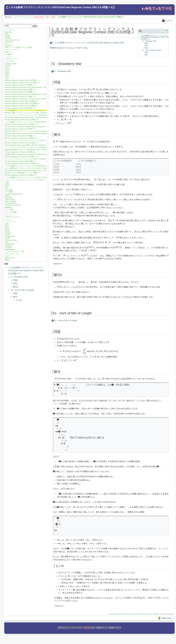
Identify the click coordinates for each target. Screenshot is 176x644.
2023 (53, 17)
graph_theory (10, 199)
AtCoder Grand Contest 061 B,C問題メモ (20, 90)
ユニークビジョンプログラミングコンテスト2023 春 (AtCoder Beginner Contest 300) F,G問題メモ (42, 115)
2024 (7, 182)
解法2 (16, 287)
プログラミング (11, 59)
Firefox (8, 235)
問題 (15, 280)
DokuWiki (8, 32)
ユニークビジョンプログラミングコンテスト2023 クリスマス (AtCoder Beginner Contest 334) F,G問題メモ (45, 180)
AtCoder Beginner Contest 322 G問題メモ (21, 161)
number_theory (11, 203)
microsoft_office (11, 240)
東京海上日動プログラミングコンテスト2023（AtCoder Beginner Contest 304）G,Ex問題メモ (41, 131)
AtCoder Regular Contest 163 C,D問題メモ (21, 138)
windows (8, 248)
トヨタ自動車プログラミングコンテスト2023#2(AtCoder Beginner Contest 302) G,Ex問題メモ (41, 122)
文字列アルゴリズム (13, 217)
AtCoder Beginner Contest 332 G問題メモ (21, 175)
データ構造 (9, 192)
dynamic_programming (14, 194)
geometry (9, 198)
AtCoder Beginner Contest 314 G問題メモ (21, 152)
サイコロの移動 (11, 212)
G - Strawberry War (19, 277)
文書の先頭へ (167, 618)
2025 (7, 184)
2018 (7, 69)
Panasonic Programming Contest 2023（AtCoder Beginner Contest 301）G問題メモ (37, 117)
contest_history (39, 17)
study (7, 256)
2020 (7, 73)
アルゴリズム (27, 17)
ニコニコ (8, 57)
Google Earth (10, 236)
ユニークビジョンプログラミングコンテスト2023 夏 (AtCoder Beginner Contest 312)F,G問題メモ (42, 147)
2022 (7, 76)
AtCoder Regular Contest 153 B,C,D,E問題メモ (23, 83)
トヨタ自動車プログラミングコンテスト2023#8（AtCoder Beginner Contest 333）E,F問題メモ (41, 177)
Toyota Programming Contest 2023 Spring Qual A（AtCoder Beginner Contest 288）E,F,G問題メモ (42, 87)
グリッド (8, 214)
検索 (35, 26)
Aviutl (7, 229)
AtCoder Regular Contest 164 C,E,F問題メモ (22, 143)
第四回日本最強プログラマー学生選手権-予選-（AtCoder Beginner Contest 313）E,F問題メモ (40, 150)
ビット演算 (9, 210)
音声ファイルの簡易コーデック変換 (18, 47)
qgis (7, 242)
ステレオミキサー (12, 50)
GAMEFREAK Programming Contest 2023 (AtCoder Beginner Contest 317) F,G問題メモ (38, 154)
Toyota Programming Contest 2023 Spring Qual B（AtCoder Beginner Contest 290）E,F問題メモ (41, 94)
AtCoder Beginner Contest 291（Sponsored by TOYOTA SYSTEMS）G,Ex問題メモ (36, 99)
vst (6, 44)
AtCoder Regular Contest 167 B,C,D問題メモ (22, 164)
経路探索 (8, 207)
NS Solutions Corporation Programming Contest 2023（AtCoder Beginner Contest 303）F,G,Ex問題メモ (44, 127)
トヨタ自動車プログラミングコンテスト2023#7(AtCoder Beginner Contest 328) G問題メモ (39, 166)
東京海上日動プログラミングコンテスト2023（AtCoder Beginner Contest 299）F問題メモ (39, 113)
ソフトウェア (10, 221)
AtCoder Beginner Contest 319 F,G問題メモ (21, 157)
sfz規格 (8, 38)
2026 (7, 186)
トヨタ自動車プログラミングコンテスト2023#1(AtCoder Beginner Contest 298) (88, 43)
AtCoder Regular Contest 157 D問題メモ (20, 96)
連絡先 (7, 260)
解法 (15, 283)
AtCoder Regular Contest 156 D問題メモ (20, 92)
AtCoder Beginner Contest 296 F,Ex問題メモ (22, 106)
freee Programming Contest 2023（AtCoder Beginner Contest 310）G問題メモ (35, 145)
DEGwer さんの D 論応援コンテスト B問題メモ (23, 173)
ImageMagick (10, 249)
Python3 (57, 264)
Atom (7, 227)
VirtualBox (9, 246)
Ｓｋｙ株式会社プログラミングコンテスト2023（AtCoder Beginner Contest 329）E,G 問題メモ (41, 168)
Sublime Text (10, 244)
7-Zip (7, 224)
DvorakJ (8, 233)
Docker (8, 231)
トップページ (16, 17)
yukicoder (9, 190)
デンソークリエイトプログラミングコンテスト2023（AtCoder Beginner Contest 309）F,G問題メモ (42, 140)
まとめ (19, 300)
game (7, 196)
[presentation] (88, 89)
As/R (7, 225)
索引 (48, 17)
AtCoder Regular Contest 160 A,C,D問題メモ (22, 120)
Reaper (8, 36)
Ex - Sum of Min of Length (22, 290)
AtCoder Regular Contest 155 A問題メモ (20, 85)
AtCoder (8, 65)
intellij (7, 238)
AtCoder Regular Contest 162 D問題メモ (20, 136)
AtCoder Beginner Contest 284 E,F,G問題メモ (22, 80)
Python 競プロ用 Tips (13, 205)
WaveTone (9, 45)
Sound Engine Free (12, 40)
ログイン (169, 21)
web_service (10, 258)
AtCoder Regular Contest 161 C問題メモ (20, 129)
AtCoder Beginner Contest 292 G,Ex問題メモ (22, 101)
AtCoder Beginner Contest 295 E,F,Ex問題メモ (23, 103)
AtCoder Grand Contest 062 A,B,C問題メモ (21, 124)
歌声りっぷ (9, 52)
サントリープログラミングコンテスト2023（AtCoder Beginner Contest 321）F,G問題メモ (39, 159)
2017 (7, 67)
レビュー (8, 219)
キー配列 (8, 54)
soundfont (9, 42)
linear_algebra (11, 201)
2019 (7, 71)
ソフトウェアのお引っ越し (15, 251)
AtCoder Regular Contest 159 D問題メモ (20, 108)
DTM (7, 34)
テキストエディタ (12, 254)
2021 (7, 75)
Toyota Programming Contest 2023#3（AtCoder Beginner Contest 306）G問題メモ (36, 133)
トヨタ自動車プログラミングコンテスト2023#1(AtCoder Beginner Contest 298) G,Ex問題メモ (60, 7)
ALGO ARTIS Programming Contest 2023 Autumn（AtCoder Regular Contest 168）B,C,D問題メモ (42, 170)
